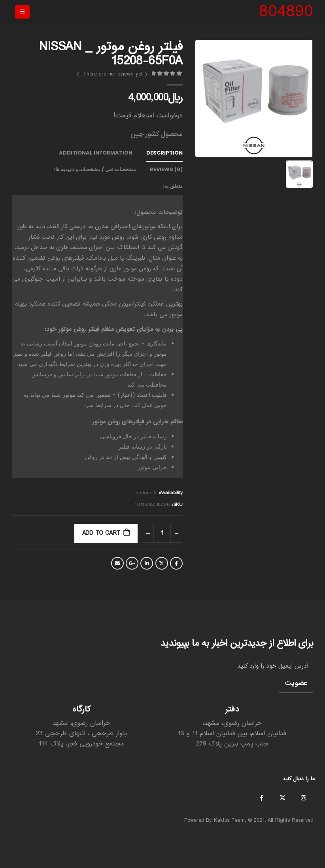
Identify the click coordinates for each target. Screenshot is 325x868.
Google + (132, 563)
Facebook (176, 563)
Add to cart (101, 533)
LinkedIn (147, 563)
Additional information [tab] (96, 153)
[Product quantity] (162, 533)
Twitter (162, 563)
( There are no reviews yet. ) (112, 74)
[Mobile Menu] (22, 12)
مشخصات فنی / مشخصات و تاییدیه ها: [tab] (95, 169)
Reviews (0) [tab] (166, 169)
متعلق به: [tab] (173, 186)
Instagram (303, 798)
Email (117, 563)
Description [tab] (164, 153)
